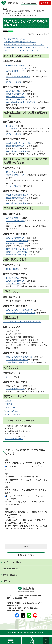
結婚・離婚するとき (31, 48)
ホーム (5, 9)
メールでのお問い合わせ (14, 439)
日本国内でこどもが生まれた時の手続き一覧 (22, 322)
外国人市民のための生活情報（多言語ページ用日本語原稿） (25, 11)
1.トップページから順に (16, 496)
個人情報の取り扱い (11, 571)
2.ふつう (29, 466)
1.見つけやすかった (14, 480)
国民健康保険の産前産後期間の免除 (21, 313)
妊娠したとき (44, 48)
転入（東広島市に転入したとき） (16, 39)
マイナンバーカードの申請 (17, 68)
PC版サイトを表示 (26, 557)
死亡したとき (20, 51)
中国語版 (9, 404)
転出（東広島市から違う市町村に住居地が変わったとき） (24, 45)
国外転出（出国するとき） (13, 48)
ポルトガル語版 (12, 411)
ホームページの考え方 (12, 564)
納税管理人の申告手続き (16, 255)
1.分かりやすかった (14, 466)
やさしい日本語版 (13, 414)
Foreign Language (29, 3)
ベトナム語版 (11, 408)
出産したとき (9, 51)
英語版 (8, 401)
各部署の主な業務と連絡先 (16, 612)
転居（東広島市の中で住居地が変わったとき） (20, 42)
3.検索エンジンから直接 (16, 502)
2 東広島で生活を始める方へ (14, 13)
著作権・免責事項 (10, 577)
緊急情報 (46, 3)
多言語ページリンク (32, 51)
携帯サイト (8, 583)
